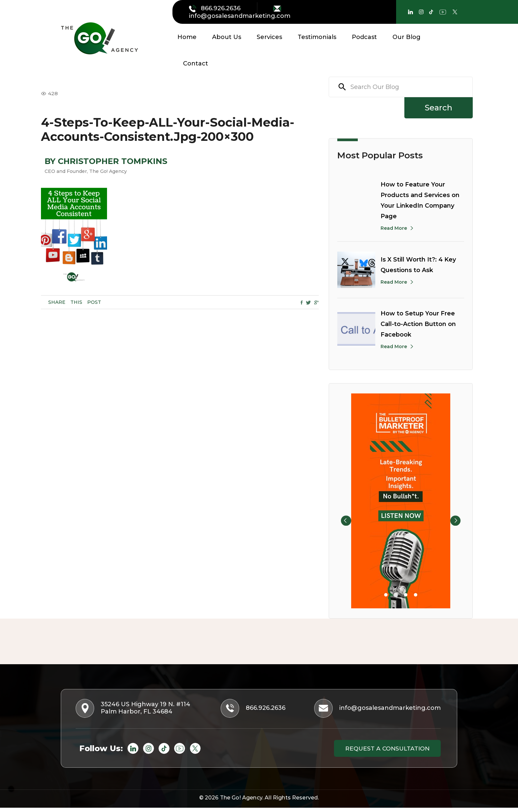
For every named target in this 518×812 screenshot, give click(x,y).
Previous (341, 501)
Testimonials (317, 37)
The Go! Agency (241, 802)
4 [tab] (416, 595)
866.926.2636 (216, 8)
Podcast (364, 37)
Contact (196, 63)
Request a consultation (383, 751)
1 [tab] (386, 595)
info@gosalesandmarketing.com (240, 13)
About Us (227, 37)
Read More (394, 228)
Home (187, 37)
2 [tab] (396, 595)
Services (269, 37)
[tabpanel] (401, 501)
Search (439, 108)
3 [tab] (406, 595)
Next (460, 501)
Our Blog (407, 37)
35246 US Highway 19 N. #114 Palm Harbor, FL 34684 (136, 710)
